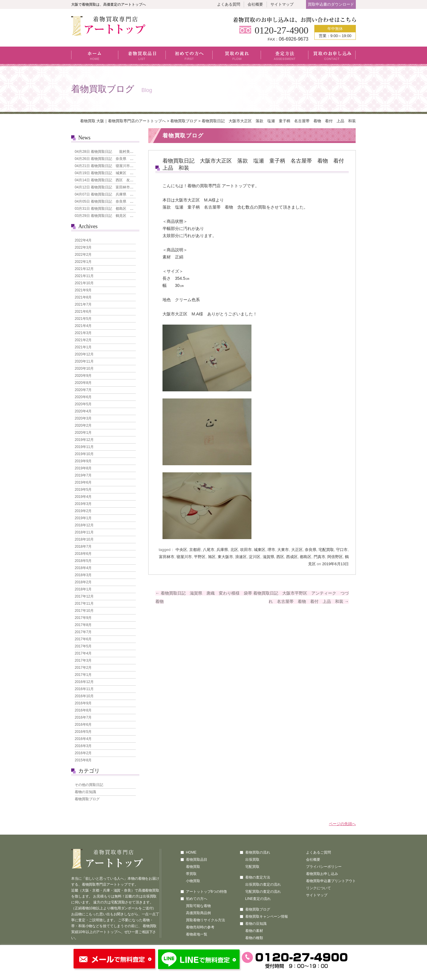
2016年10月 (84, 696)
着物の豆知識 (85, 792)
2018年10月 (84, 539)
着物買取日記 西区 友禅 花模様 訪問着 (118, 180)
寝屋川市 (184, 557)
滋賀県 (269, 557)
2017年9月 (83, 618)
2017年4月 (83, 653)
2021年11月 (84, 276)
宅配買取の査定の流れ (263, 892)
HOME (191, 852)
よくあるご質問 (318, 852)
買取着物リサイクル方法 (205, 920)
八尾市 (209, 550)
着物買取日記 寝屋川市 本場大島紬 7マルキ (121, 166)
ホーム (95, 56)
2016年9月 (83, 703)
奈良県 (311, 550)
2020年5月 (83, 404)
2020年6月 (83, 397)
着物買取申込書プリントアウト (331, 881)
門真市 (320, 557)
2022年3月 (83, 247)
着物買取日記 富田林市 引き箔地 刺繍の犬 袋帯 (125, 187)
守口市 (342, 550)
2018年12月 (84, 525)
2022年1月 (83, 262)
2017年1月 (83, 675)
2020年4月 (83, 411)
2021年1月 (83, 347)
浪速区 (241, 557)
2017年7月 (83, 632)
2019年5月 (83, 490)
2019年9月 (83, 461)
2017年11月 (84, 603)
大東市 (283, 550)
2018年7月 (83, 547)
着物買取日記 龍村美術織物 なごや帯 (117, 152)
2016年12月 (84, 682)
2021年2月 (83, 340)
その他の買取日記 (89, 785)
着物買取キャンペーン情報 (267, 917)
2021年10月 (84, 283)
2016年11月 (84, 689)
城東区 (260, 550)
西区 (280, 557)
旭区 (212, 557)
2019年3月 (83, 504)
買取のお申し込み (332, 56)
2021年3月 (83, 333)
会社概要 (255, 4)
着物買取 (193, 867)
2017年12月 (84, 596)
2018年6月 (83, 554)
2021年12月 (84, 269)
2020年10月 (84, 369)
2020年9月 (83, 376)
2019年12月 (84, 440)
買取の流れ (237, 56)
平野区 (200, 557)
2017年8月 (83, 625)
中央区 (181, 550)
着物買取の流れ (258, 852)
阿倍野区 (335, 557)
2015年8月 (83, 760)
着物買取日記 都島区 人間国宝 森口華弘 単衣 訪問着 (131, 209)
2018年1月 (83, 589)
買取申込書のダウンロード (331, 4)
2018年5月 (83, 561)
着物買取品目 (142, 56)
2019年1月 (83, 518)
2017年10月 (84, 611)
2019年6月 (83, 482)
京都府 (195, 550)
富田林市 (167, 557)
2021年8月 (83, 297)
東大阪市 (225, 557)
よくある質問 (229, 4)
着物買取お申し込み (322, 874)
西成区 (292, 557)
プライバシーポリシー (324, 867)
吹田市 (246, 550)
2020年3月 (83, 418)
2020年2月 (83, 425)
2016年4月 (83, 739)
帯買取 (191, 874)
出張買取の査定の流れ (263, 884)
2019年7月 (83, 475)
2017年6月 (83, 639)
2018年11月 (84, 532)
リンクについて (318, 888)
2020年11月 (84, 361)
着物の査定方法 (258, 877)
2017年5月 (83, 646)
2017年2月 (83, 668)
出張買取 (252, 860)
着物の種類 (254, 938)
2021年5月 (83, 319)
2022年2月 (83, 255)
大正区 (297, 550)
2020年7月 (83, 390)
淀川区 (255, 557)
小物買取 (193, 881)
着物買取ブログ (184, 121)
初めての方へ (189, 56)
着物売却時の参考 (200, 927)
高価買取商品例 (198, 913)
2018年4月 (83, 568)
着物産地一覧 (197, 934)
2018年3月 (83, 575)
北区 (234, 550)
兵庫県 (222, 550)
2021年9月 (83, 290)
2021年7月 (83, 304)
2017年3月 (83, 660)
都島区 (306, 557)
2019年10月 (84, 454)
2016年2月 (83, 753)
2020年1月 (83, 433)
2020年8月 (83, 383)
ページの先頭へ (342, 824)
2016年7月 (83, 717)
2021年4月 (83, 326)
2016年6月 (83, 725)
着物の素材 (254, 931)
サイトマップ (282, 4)
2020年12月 (84, 354)
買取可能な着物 (198, 906)
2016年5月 (83, 732)
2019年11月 (84, 447)
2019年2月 (83, 511)
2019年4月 (83, 497)
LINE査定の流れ (258, 899)
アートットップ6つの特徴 (207, 892)
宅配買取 (326, 550)
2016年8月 (83, 710)
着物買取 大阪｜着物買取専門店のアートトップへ (123, 121)
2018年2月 (83, 582)
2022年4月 (83, 240)
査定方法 (285, 56)
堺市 (271, 550)
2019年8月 (83, 468)
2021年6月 (83, 312)
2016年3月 (83, 746)
